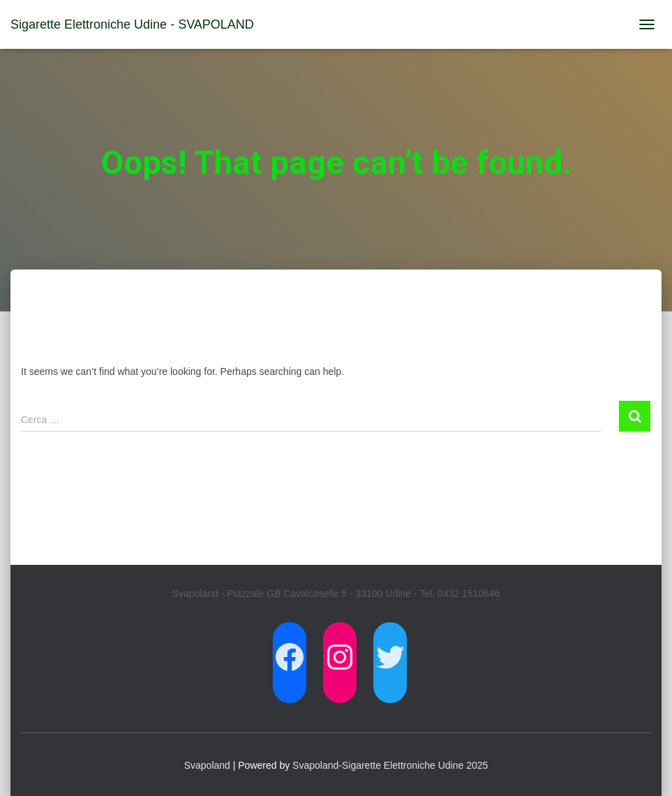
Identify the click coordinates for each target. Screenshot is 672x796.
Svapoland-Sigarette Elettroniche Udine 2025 (390, 765)
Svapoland (207, 765)
